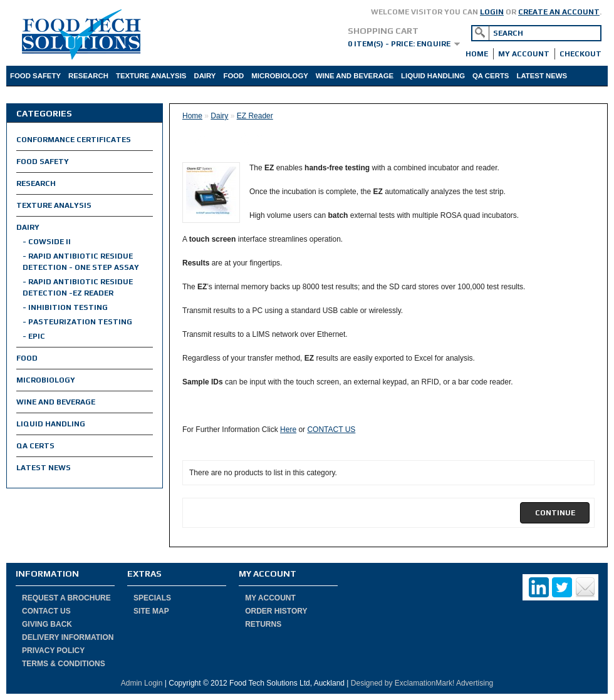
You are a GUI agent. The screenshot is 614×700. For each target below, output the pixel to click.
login (492, 12)
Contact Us (46, 611)
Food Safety (35, 76)
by (389, 683)
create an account (559, 12)
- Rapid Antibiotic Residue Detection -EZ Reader (78, 287)
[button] (555, 513)
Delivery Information (68, 637)
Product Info (82, 96)
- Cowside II (47, 242)
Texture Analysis (151, 76)
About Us (29, 96)
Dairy (205, 76)
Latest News (542, 76)
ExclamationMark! (424, 683)
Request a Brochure (66, 598)
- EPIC (34, 336)
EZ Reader (255, 116)
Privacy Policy (53, 651)
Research (88, 76)
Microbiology (280, 76)
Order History (276, 611)
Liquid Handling (433, 76)
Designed (367, 683)
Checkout (580, 54)
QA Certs (491, 76)
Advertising (474, 683)
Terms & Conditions (64, 664)
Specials (152, 598)
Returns (263, 624)
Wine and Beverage (355, 76)
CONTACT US (331, 430)
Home (477, 54)
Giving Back (47, 624)
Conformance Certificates (74, 140)
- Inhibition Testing (65, 307)
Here (288, 430)
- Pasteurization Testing (77, 322)
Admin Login (142, 683)
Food (233, 76)
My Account (524, 54)
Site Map (151, 611)
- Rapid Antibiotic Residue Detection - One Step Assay (81, 262)
